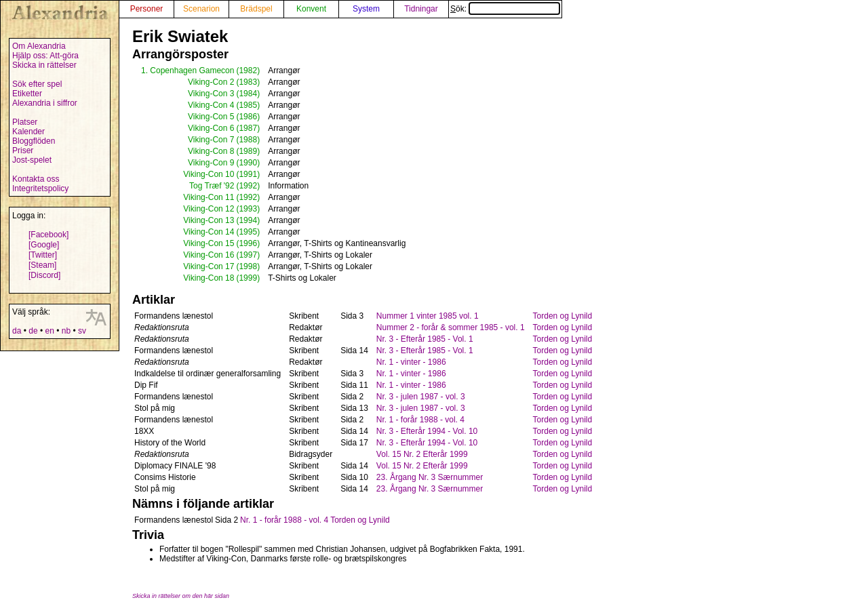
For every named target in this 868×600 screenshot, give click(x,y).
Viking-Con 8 (211, 151)
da (17, 331)
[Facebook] (48, 235)
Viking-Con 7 (211, 140)
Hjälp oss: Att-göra (45, 56)
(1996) (248, 243)
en (49, 331)
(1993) (248, 209)
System (366, 9)
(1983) (248, 82)
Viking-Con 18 (209, 278)
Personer (147, 9)
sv (82, 331)
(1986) (248, 117)
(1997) (248, 255)
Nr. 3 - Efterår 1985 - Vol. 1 (425, 339)
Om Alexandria (39, 46)
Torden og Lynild (563, 316)
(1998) (248, 266)
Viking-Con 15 (209, 243)
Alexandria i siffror (45, 103)
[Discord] (44, 275)
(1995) (248, 232)
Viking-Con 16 (209, 255)
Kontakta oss (36, 179)
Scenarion (201, 9)
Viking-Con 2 (211, 82)
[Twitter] (43, 255)
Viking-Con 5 (211, 117)
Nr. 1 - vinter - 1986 (411, 362)
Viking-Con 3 (211, 94)
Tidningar (421, 9)
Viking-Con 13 (209, 220)
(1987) (248, 128)
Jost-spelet (32, 160)
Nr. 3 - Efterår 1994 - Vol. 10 (427, 431)
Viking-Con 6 (211, 128)
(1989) (248, 151)
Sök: (505, 9)
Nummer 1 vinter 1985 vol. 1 (428, 316)
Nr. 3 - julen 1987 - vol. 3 (421, 397)
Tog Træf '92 (212, 186)
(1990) (248, 163)
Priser (23, 151)
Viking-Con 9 (211, 163)
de (33, 331)
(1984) (248, 94)
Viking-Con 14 (209, 232)
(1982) (248, 71)
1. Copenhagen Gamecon (188, 71)
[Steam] (42, 265)
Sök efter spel (37, 84)
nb (66, 331)
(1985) (248, 105)
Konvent (311, 9)
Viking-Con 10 (209, 174)
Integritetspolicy (40, 188)
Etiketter (27, 94)
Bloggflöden (34, 141)
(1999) (248, 278)
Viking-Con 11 (209, 197)
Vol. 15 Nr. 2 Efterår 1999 (422, 454)
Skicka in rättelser (44, 65)
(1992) (248, 186)
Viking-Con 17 (209, 266)
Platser (25, 122)
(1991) (248, 174)
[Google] (44, 245)
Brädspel (256, 9)
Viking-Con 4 (211, 105)
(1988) (248, 140)
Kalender (28, 132)
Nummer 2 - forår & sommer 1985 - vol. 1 (451, 327)
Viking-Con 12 (209, 209)
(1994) (248, 220)
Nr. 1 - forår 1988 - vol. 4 (420, 420)
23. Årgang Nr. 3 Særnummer (430, 477)
